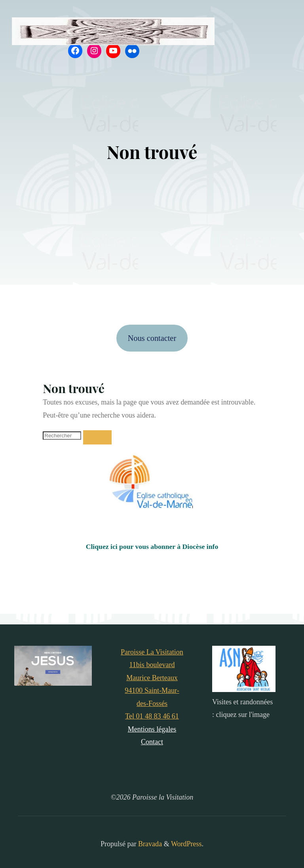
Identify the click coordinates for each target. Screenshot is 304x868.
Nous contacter (152, 338)
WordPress (186, 844)
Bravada (149, 844)
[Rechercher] (97, 437)
